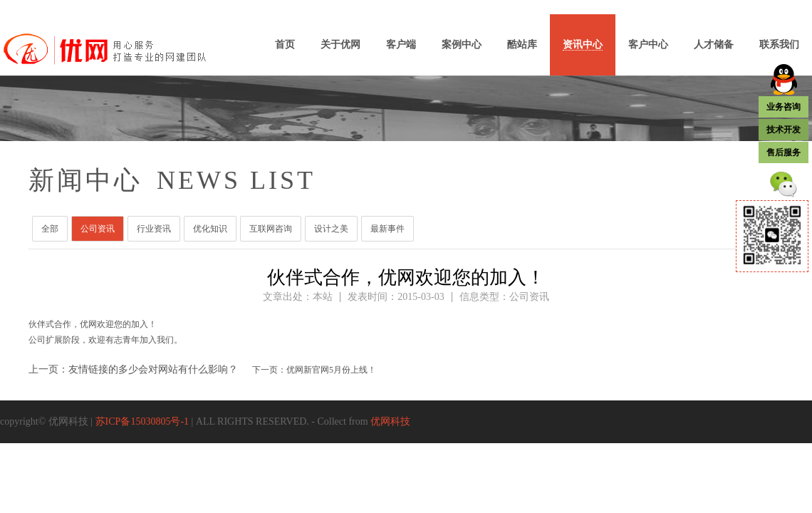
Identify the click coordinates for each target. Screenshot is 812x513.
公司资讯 (98, 229)
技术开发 (784, 130)
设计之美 (331, 229)
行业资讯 (154, 229)
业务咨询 (784, 107)
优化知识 (210, 229)
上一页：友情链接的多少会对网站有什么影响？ (133, 369)
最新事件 (387, 229)
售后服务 (784, 152)
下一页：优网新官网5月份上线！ (314, 370)
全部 (50, 229)
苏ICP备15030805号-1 (142, 421)
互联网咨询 (271, 229)
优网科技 (390, 421)
